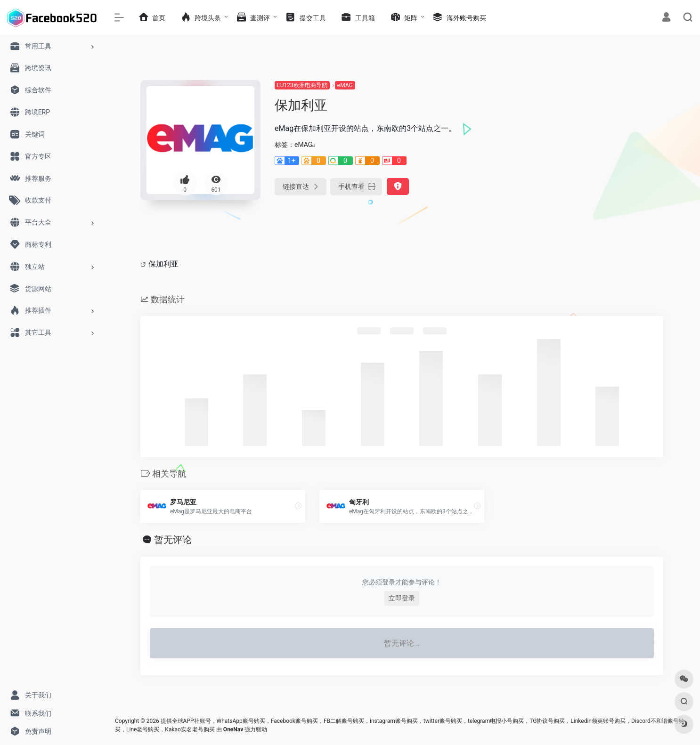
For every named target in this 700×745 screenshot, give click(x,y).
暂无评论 (173, 540)
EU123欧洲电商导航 (302, 85)
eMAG (345, 85)
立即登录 (402, 598)
